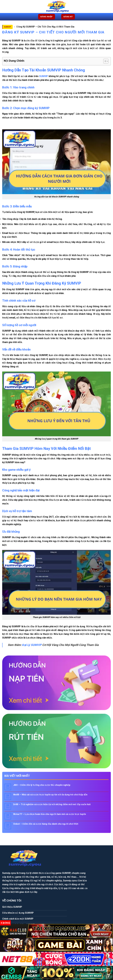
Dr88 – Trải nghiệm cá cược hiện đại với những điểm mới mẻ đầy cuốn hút (52, 804)
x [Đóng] (5, 923)
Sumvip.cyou (37, 852)
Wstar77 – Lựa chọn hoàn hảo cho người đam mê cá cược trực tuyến (50, 814)
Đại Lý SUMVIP (32, 645)
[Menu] (4, 6)
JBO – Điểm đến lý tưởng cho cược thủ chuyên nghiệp (42, 785)
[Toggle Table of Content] (104, 61)
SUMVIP (7, 27)
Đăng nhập (47, 17)
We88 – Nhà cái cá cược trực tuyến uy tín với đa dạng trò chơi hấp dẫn (50, 795)
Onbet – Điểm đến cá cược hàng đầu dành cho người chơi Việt (46, 824)
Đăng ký (68, 17)
